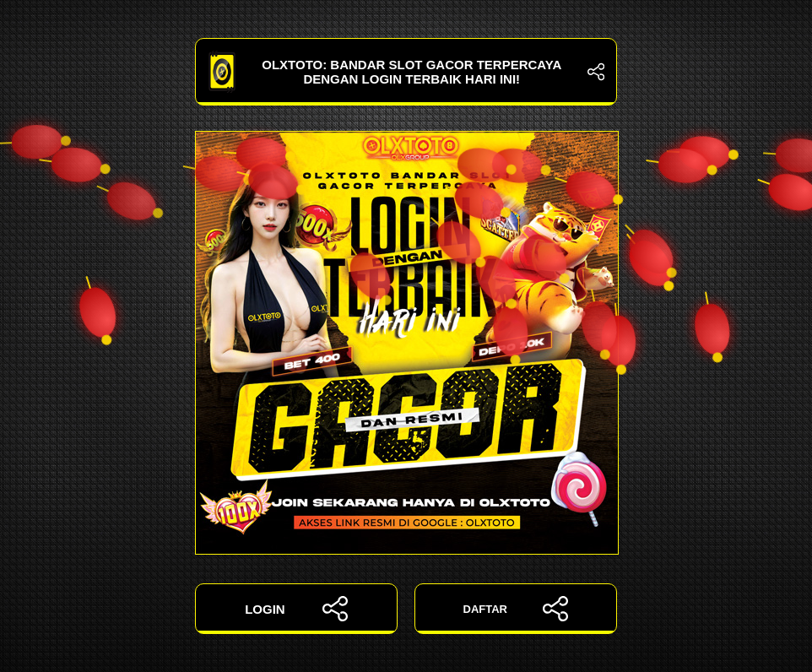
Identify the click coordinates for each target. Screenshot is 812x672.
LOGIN (296, 609)
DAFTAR (516, 609)
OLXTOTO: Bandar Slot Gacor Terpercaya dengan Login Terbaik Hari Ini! (406, 72)
